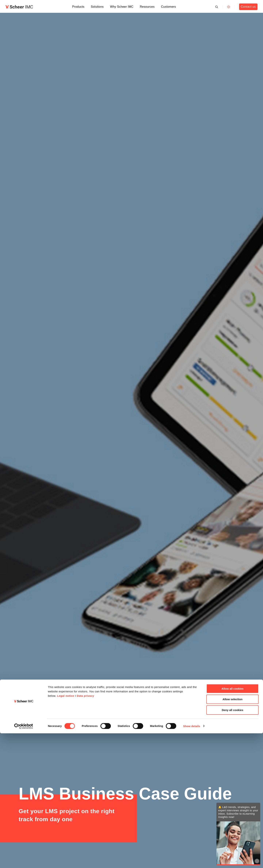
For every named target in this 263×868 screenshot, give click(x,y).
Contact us (248, 7)
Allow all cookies (233, 823)
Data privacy (85, 831)
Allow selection (232, 834)
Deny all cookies (232, 845)
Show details (192, 861)
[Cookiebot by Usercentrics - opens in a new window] (24, 861)
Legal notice (66, 831)
